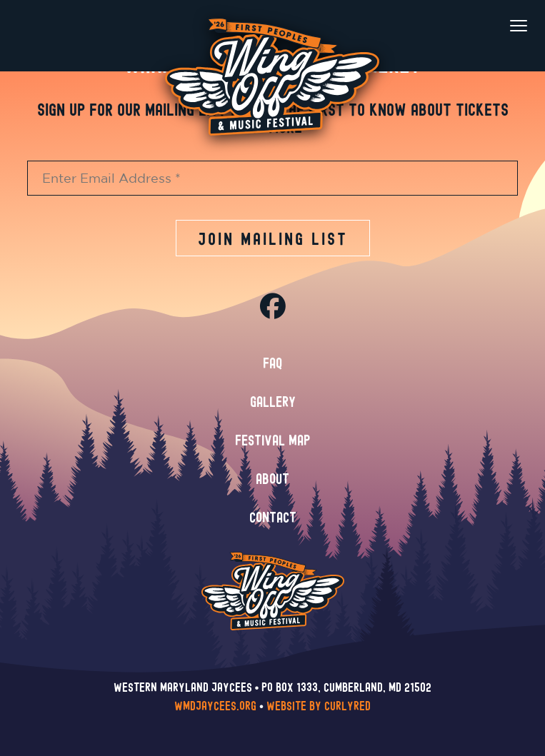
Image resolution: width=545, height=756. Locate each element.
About (272, 480)
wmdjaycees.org (215, 706)
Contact (273, 518)
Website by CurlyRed (319, 706)
